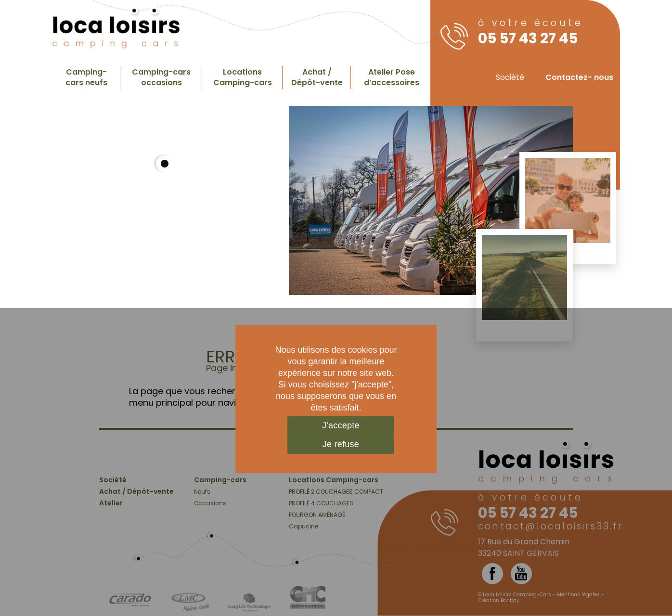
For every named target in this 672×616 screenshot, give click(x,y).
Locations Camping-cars (243, 77)
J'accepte (341, 425)
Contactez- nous (579, 77)
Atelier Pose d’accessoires (392, 77)
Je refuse (341, 444)
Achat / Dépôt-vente (317, 77)
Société (510, 77)
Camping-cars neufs (86, 77)
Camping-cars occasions (161, 77)
